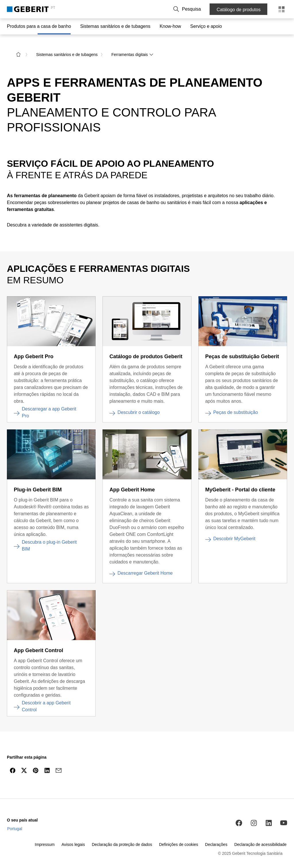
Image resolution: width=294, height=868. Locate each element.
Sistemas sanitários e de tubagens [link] (67, 49)
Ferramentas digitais (133, 49)
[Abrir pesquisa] (198, 9)
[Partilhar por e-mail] (59, 765)
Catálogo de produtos (240, 10)
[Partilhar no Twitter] (24, 765)
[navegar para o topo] (278, 779)
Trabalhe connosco (166, 9)
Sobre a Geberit (130, 9)
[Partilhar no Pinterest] (36, 765)
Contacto (102, 9)
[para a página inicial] (18, 49)
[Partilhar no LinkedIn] (47, 765)
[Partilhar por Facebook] (13, 765)
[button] (198, 9)
